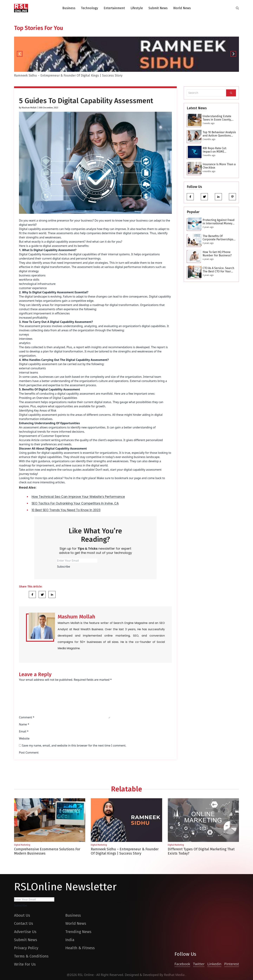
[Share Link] (32, 595)
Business (69, 8)
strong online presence (54, 220)
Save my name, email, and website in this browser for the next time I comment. (74, 745)
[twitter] (204, 197)
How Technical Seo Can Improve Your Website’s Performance (78, 497)
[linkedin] (218, 197)
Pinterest (232, 964)
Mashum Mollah (29, 108)
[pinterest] (232, 197)
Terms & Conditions (31, 956)
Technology (90, 8)
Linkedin (214, 964)
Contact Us (24, 923)
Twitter (199, 964)
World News (182, 8)
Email (24, 731)
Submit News (158, 8)
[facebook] (190, 197)
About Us (22, 915)
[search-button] (237, 8)
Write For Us (25, 964)
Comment (27, 717)
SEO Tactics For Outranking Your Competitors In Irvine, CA (75, 503)
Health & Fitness (80, 948)
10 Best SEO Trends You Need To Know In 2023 (66, 510)
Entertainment (114, 8)
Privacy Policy (26, 948)
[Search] (231, 93)
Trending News (78, 932)
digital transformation (69, 351)
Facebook (182, 964)
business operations (32, 275)
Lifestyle (137, 8)
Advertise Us (25, 932)
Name (24, 724)
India (70, 940)
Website (24, 738)
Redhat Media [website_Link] (175, 975)
